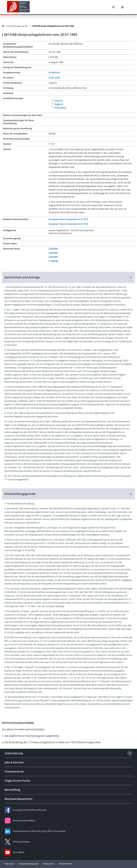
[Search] (114, 7)
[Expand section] (130, 753)
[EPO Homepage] (18, 7)
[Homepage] (3, 26)
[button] (68, 277)
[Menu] (122, 7)
